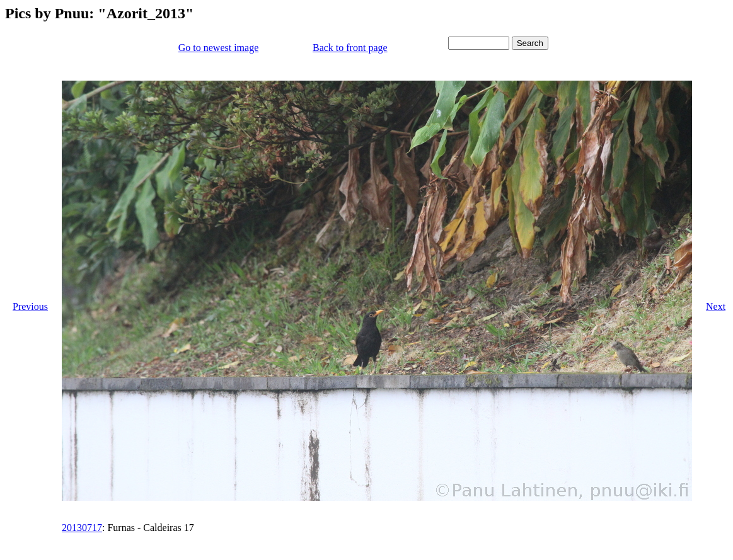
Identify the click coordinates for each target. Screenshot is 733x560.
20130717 (82, 528)
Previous (30, 306)
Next (716, 306)
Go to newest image (219, 48)
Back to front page (350, 48)
